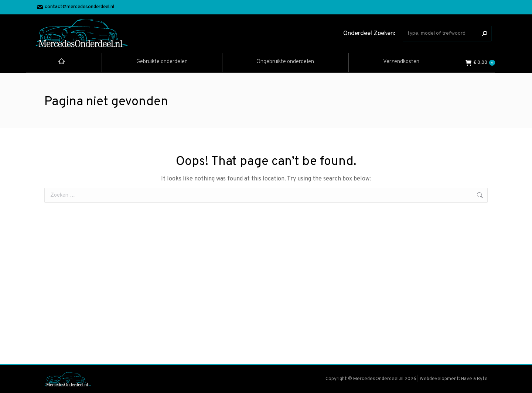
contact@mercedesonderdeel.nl (76, 7)
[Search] (447, 34)
